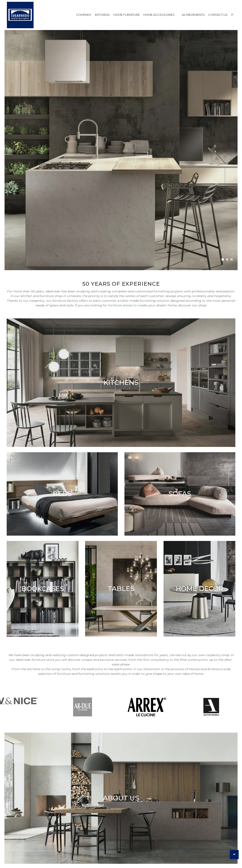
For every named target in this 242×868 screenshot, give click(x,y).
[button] (223, 259)
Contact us (218, 15)
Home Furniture (127, 15)
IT (232, 15)
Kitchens (102, 15)
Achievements (193, 15)
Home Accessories (159, 15)
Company (84, 15)
